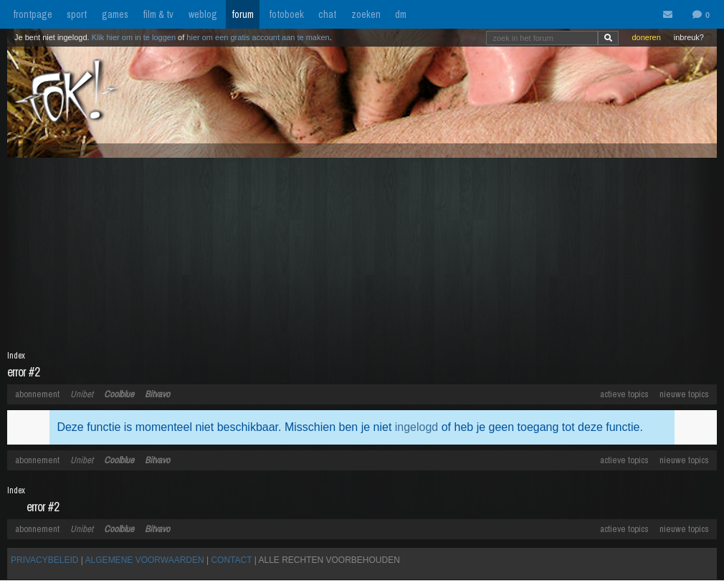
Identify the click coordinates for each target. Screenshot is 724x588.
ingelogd (417, 427)
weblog (203, 14)
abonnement (37, 394)
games (115, 14)
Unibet (82, 394)
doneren (646, 37)
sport (77, 14)
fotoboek (286, 14)
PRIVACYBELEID (44, 560)
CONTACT (231, 560)
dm (401, 14)
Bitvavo (157, 394)
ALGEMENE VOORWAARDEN (145, 560)
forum (243, 14)
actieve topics (624, 394)
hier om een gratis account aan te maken (258, 37)
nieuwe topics (684, 394)
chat (327, 14)
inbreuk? (689, 37)
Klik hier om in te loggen (134, 37)
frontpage (33, 14)
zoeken (366, 14)
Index (16, 356)
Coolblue (119, 394)
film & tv (158, 14)
